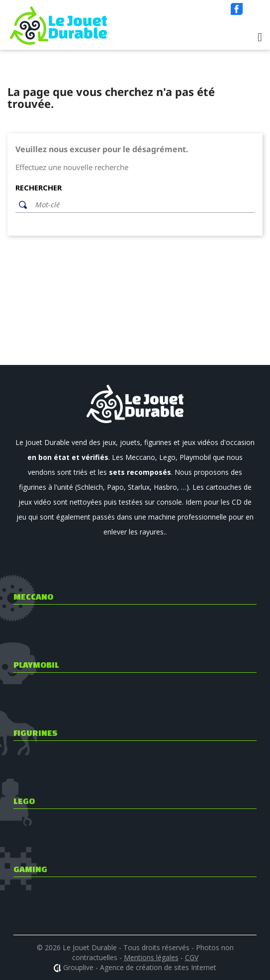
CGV (192, 957)
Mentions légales (151, 957)
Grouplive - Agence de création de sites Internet (140, 967)
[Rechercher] (142, 205)
